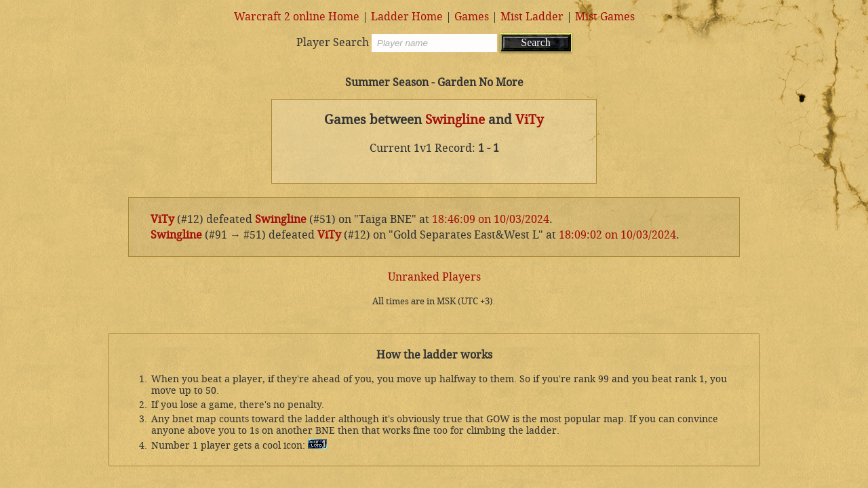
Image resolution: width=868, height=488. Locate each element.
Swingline (455, 120)
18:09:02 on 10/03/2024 (617, 235)
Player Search (333, 42)
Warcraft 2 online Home (297, 17)
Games (472, 17)
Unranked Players (434, 277)
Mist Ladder (532, 17)
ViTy (530, 120)
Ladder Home (407, 17)
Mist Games (605, 17)
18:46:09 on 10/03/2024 (491, 219)
